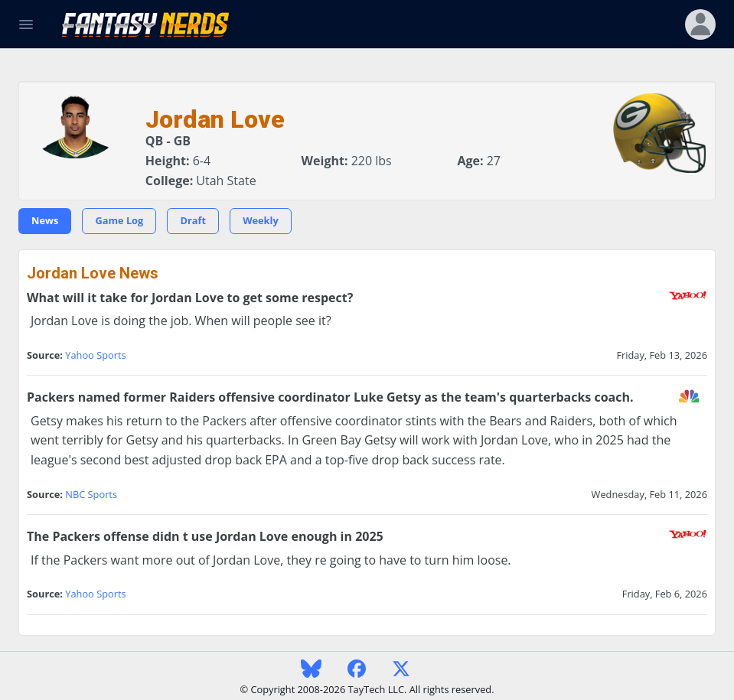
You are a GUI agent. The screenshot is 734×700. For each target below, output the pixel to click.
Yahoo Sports (95, 355)
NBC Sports (91, 494)
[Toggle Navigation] (26, 24)
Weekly (261, 220)
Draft (193, 220)
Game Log (119, 220)
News (45, 220)
